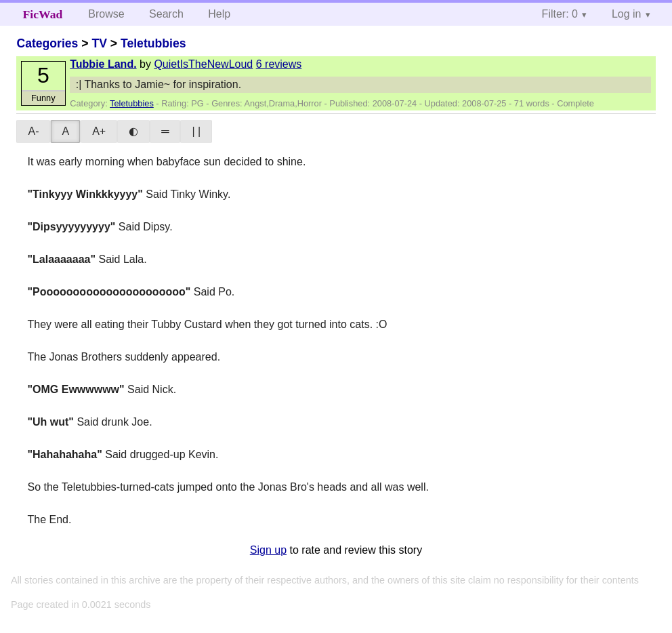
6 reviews (279, 64)
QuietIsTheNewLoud (203, 64)
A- (33, 131)
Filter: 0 (560, 14)
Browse (106, 14)
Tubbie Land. (103, 64)
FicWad (43, 14)
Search (166, 14)
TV (99, 43)
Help (219, 14)
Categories (47, 43)
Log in (627, 14)
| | (196, 131)
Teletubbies (153, 43)
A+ (99, 131)
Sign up (268, 550)
